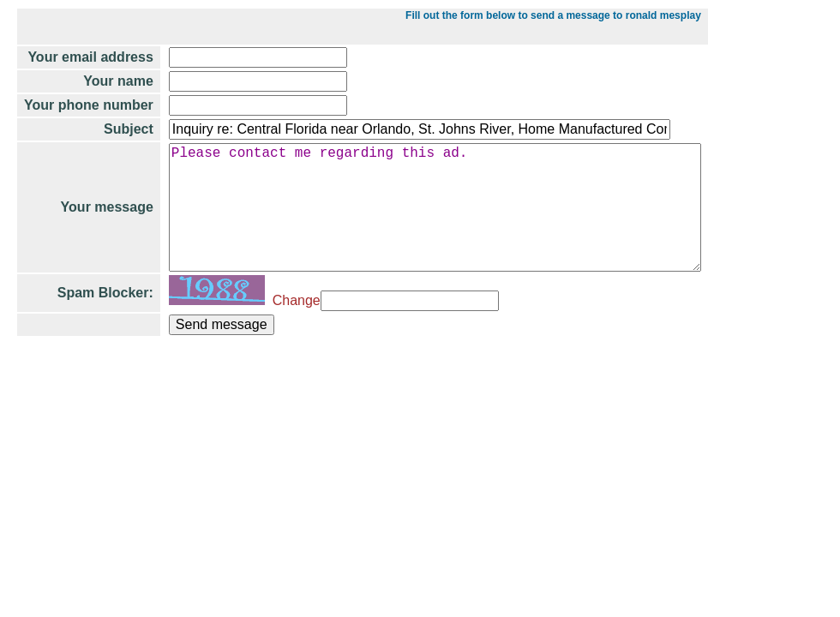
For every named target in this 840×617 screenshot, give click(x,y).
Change (293, 328)
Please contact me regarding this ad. (443, 221)
